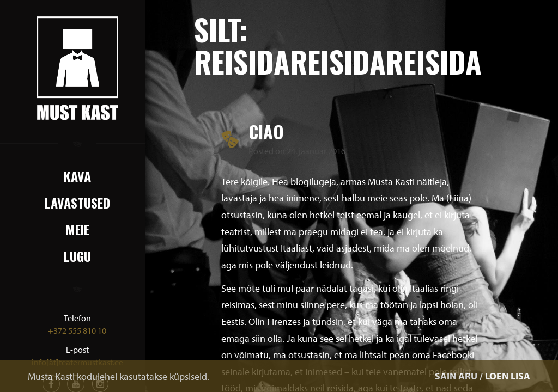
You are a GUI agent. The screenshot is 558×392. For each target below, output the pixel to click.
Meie (77, 229)
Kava (77, 176)
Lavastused (77, 203)
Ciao (266, 131)
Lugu (77, 256)
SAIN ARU (456, 376)
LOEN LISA (508, 376)
